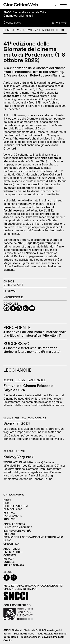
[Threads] (19, 308)
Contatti (10, 555)
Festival (27, 30)
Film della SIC (13, 509)
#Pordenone (13, 297)
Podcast (9, 534)
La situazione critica (18, 527)
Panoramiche (37, 380)
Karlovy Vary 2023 (19, 457)
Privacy (9, 559)
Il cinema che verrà (17, 531)
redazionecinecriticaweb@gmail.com (43, 637)
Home (7, 30)
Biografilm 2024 (17, 423)
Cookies (9, 562)
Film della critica (16, 506)
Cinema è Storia (14, 524)
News (7, 500)
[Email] (32, 308)
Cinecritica (11, 544)
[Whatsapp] (26, 308)
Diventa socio (35, 23)
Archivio (10, 519)
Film (16, 30)
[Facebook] (6, 308)
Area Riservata (14, 565)
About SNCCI (12, 549)
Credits (8, 640)
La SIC (7, 540)
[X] (13, 308)
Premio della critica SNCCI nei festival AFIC (33, 537)
